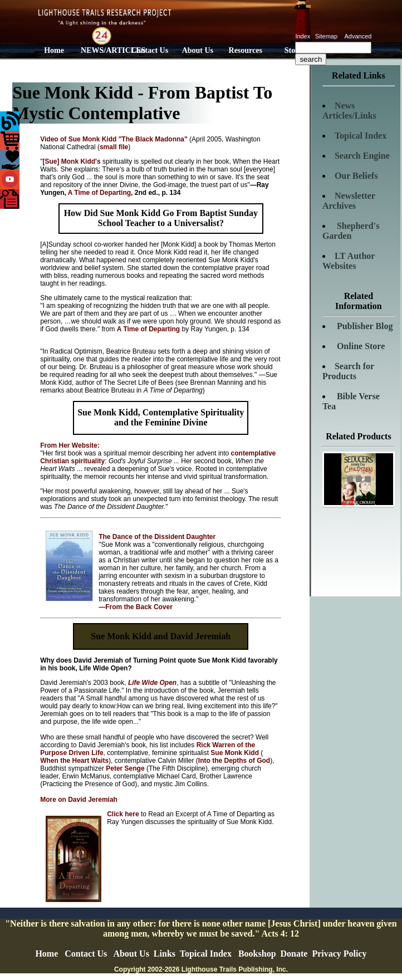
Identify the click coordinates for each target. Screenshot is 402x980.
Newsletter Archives (349, 201)
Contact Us (150, 50)
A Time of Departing (99, 193)
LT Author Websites (349, 261)
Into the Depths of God (234, 761)
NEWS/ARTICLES (103, 50)
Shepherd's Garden (351, 231)
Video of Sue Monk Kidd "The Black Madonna (114, 139)
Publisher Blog (364, 326)
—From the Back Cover (136, 607)
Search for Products (348, 371)
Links (165, 954)
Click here (124, 814)
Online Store (360, 346)
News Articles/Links (349, 111)
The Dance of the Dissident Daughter (157, 537)
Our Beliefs (356, 176)
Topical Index (361, 136)
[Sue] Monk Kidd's (71, 161)
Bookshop (257, 954)
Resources (246, 50)
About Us (198, 50)
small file (114, 147)
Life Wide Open (152, 683)
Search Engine (362, 156)
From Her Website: (70, 445)
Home (54, 50)
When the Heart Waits (74, 761)
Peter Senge (125, 768)
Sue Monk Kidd (236, 753)
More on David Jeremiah (79, 800)
